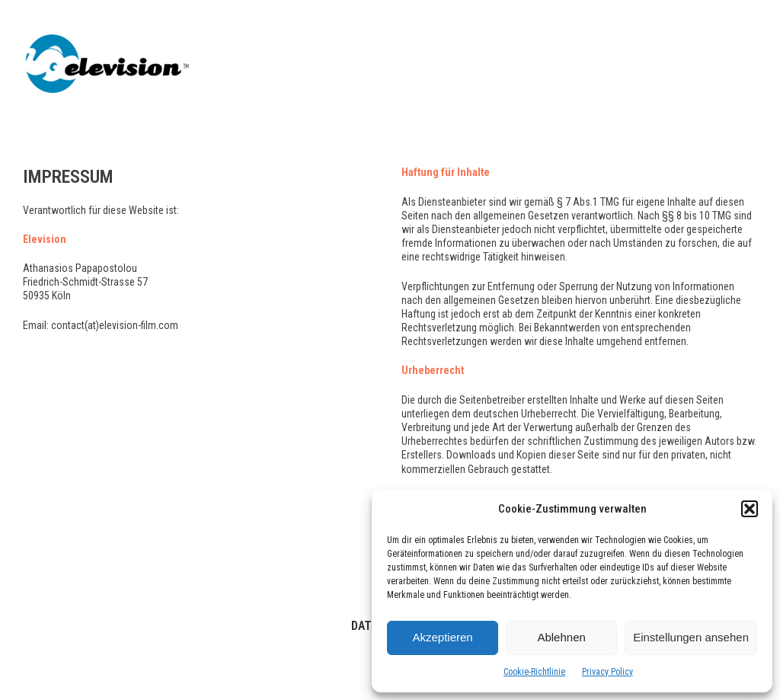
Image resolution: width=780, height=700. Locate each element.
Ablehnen (561, 637)
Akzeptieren (442, 637)
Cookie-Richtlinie (534, 672)
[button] (750, 509)
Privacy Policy (607, 672)
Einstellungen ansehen (691, 637)
